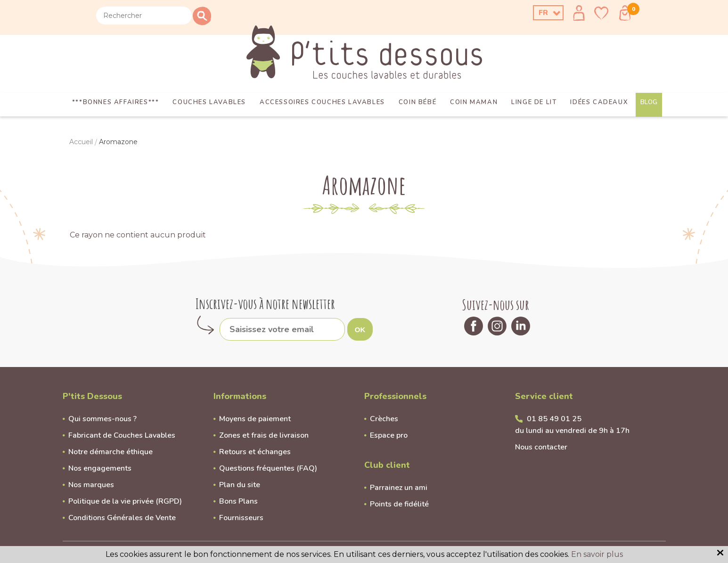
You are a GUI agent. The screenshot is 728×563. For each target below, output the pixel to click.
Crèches (384, 419)
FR (543, 13)
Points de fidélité (399, 504)
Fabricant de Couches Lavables (122, 435)
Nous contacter (541, 447)
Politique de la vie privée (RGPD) (125, 501)
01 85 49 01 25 (554, 419)
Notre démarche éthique (110, 452)
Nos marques (91, 485)
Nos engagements (100, 468)
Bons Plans (238, 501)
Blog (649, 102)
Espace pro (389, 435)
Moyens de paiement (255, 419)
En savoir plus (597, 554)
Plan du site (240, 485)
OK (360, 330)
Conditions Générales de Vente (122, 518)
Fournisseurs (241, 518)
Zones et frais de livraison (264, 435)
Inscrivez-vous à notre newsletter (265, 304)
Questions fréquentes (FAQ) (268, 468)
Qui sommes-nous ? (102, 419)
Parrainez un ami (399, 488)
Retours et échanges (255, 452)
